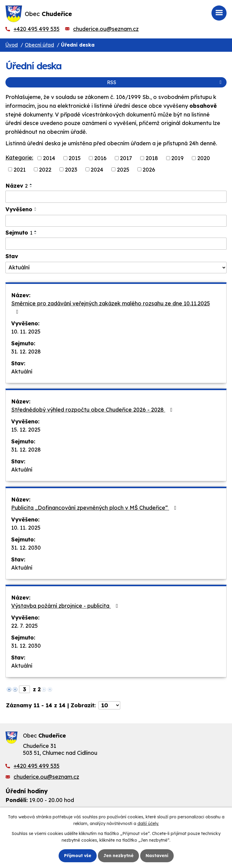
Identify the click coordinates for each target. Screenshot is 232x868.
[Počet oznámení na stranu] (109, 705)
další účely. (148, 824)
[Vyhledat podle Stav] (116, 268)
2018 (152, 158)
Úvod (12, 45)
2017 (126, 158)
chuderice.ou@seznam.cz (106, 29)
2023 (71, 169)
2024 (97, 169)
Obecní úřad (39, 45)
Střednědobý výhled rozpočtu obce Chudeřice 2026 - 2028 (93, 410)
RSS (165, 82)
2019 (177, 158)
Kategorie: (19, 158)
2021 (20, 169)
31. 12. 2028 (26, 352)
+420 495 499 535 (37, 29)
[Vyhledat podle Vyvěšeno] (116, 221)
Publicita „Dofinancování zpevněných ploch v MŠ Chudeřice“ (95, 508)
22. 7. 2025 (24, 626)
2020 (204, 158)
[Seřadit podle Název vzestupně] (31, 184)
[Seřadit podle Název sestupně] (31, 187)
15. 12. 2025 (26, 430)
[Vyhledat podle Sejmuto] (116, 244)
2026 (149, 169)
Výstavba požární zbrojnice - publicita (66, 606)
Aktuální (22, 372)
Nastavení (157, 856)
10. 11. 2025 (26, 332)
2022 (45, 169)
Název (17, 186)
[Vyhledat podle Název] (116, 197)
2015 (75, 158)
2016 (100, 158)
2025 (123, 169)
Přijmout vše (78, 856)
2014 (49, 158)
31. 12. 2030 (26, 548)
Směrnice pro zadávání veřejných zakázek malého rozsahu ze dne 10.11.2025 (111, 307)
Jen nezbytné (118, 856)
